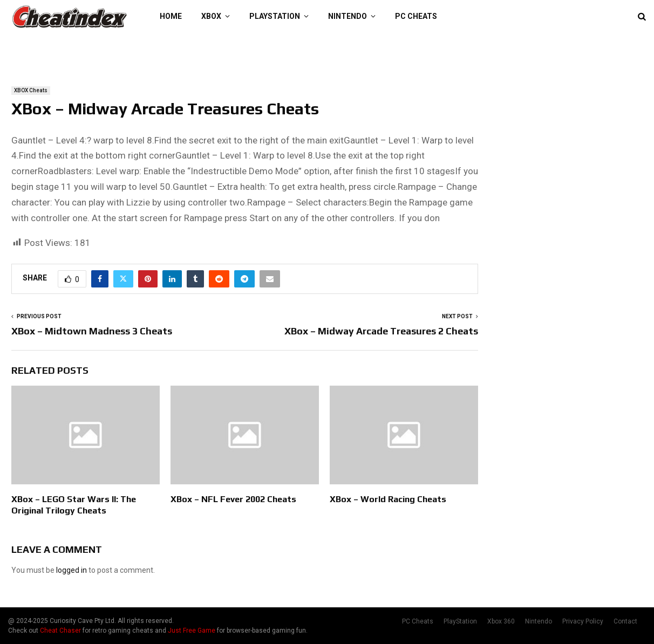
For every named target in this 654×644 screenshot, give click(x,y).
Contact (625, 621)
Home (171, 16)
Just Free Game (192, 631)
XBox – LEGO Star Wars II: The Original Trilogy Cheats (74, 505)
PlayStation (275, 16)
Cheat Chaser (60, 631)
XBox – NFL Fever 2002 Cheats (233, 499)
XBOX (211, 16)
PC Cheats (416, 16)
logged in (71, 570)
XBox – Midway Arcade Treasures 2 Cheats (381, 331)
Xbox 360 (501, 621)
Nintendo (348, 16)
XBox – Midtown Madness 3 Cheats (92, 331)
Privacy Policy (583, 621)
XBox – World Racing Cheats (388, 499)
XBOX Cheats (31, 90)
